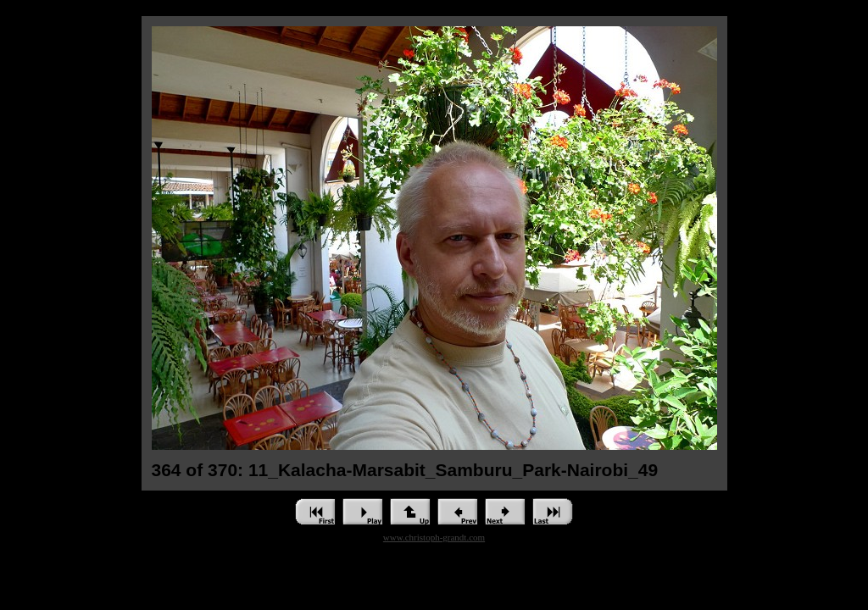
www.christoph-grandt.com (434, 537)
